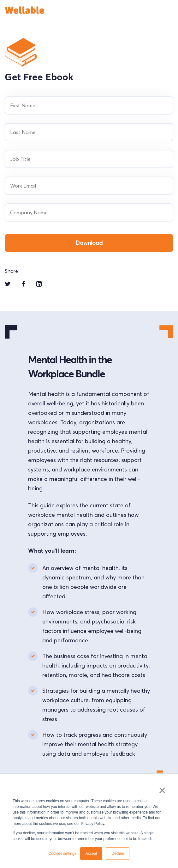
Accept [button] (91, 854)
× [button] (162, 790)
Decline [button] (118, 854)
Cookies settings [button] (62, 854)
